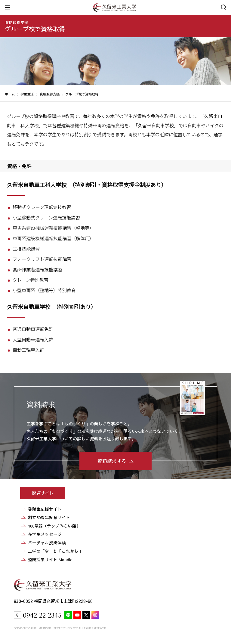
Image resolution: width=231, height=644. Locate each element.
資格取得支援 (17, 22)
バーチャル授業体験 (47, 543)
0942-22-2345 (42, 615)
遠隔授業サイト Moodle (50, 559)
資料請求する (112, 461)
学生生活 (27, 94)
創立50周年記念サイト (49, 517)
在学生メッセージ (45, 534)
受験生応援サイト (45, 509)
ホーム (10, 94)
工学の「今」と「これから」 (55, 551)
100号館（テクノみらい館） (54, 526)
